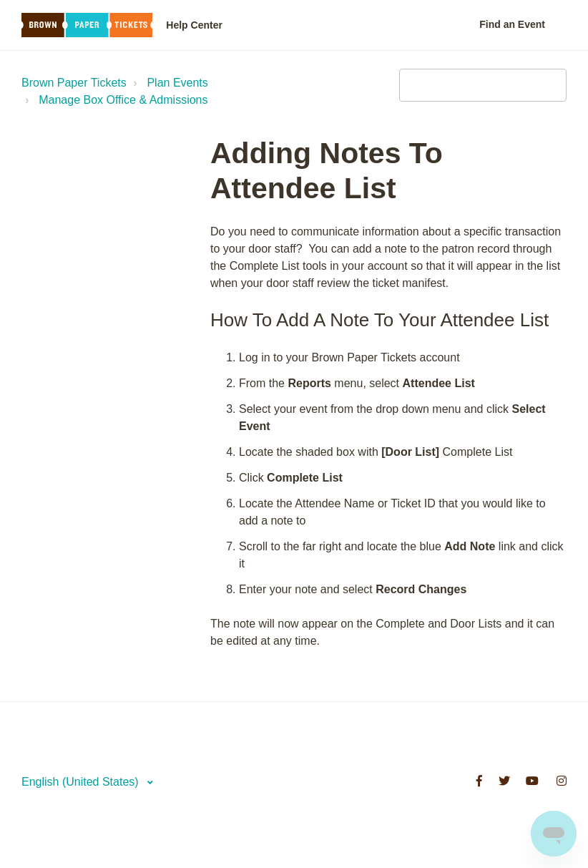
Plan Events (177, 83)
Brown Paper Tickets (74, 83)
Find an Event (512, 24)
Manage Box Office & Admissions (123, 100)
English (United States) (82, 782)
